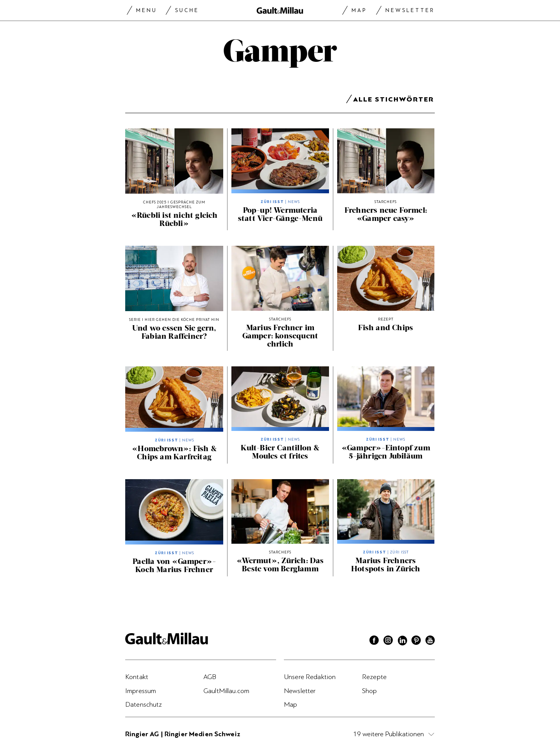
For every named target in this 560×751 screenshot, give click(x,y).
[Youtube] (430, 641)
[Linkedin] (402, 641)
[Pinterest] (416, 641)
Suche (187, 10)
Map (359, 10)
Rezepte (374, 677)
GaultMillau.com (226, 691)
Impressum (141, 691)
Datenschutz (144, 704)
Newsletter (410, 10)
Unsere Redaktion (310, 677)
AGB (210, 677)
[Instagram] (388, 641)
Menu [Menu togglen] (147, 10)
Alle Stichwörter (394, 101)
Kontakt (137, 677)
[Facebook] (374, 641)
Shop (370, 691)
